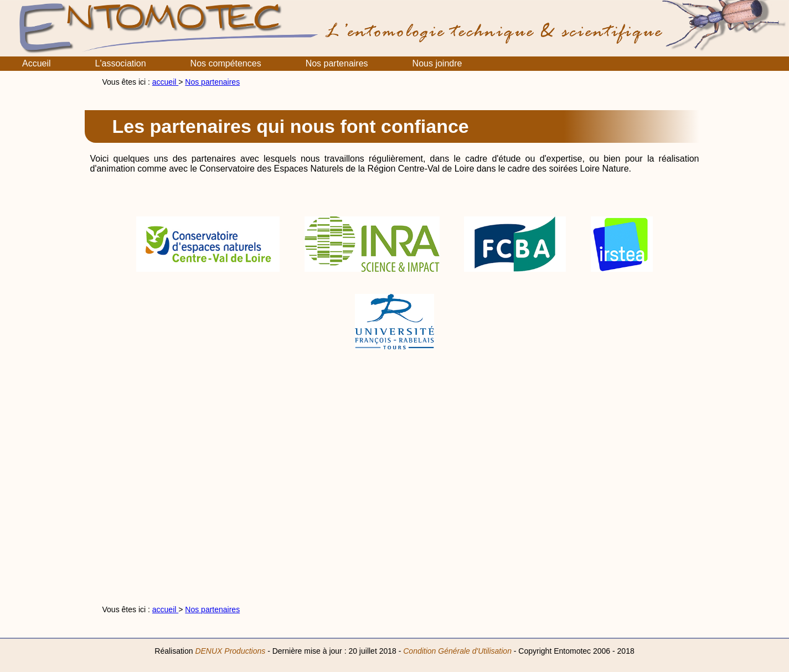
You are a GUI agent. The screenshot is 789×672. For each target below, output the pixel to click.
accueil (165, 82)
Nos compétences (226, 63)
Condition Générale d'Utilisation (457, 651)
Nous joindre (437, 63)
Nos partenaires (337, 63)
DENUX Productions (230, 651)
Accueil (37, 63)
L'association (121, 63)
